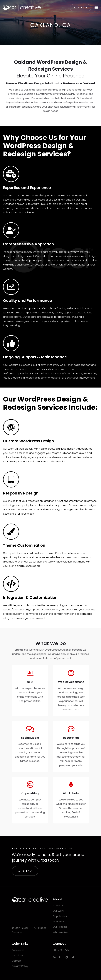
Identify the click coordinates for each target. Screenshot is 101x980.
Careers (17, 961)
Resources (18, 950)
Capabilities (60, 916)
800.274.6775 (61, 950)
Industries (59, 921)
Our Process (60, 927)
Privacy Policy (20, 966)
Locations (18, 955)
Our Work (58, 911)
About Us (58, 906)
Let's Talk (25, 871)
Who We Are (60, 932)
